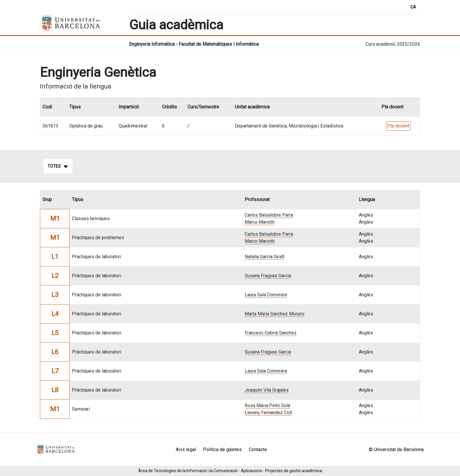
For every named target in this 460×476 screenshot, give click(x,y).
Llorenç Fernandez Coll (268, 413)
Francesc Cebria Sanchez (271, 333)
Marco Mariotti (260, 222)
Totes (58, 166)
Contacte (258, 449)
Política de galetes (222, 449)
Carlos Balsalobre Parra (269, 215)
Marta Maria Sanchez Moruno (275, 314)
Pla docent (398, 126)
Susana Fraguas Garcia (268, 276)
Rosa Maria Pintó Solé (268, 406)
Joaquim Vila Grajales (267, 390)
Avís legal (186, 449)
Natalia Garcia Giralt (264, 257)
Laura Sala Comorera (266, 295)
